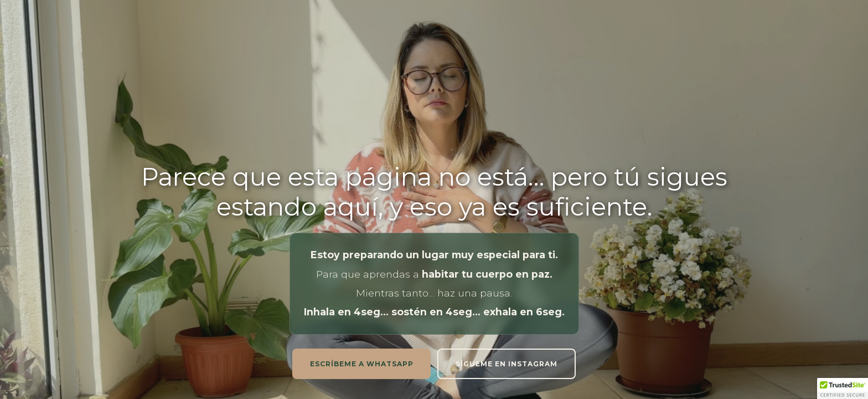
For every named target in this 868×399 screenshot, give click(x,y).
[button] (843, 388)
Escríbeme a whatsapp (362, 364)
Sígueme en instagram (507, 364)
